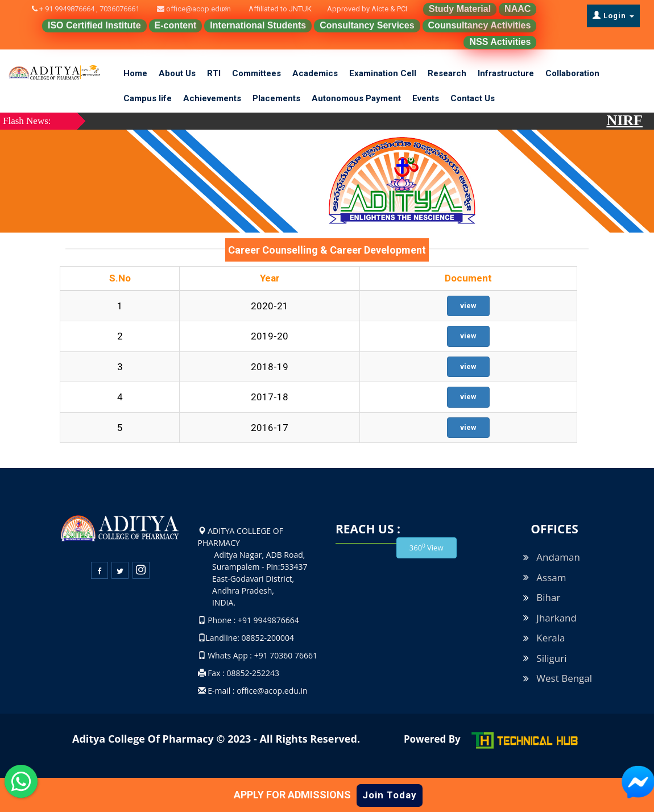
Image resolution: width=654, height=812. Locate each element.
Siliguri (551, 658)
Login (613, 15)
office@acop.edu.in (198, 9)
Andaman (558, 557)
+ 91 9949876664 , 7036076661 (96, 9)
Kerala (550, 638)
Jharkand (556, 618)
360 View (427, 547)
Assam (551, 577)
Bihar (548, 597)
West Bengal (564, 678)
